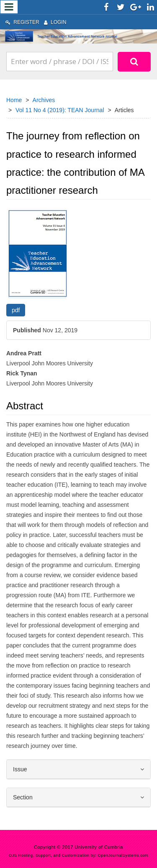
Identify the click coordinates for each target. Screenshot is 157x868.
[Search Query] (60, 62)
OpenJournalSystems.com (123, 855)
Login (55, 22)
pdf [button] (16, 310)
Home (14, 100)
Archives (44, 100)
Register (22, 22)
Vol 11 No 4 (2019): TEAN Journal (60, 110)
